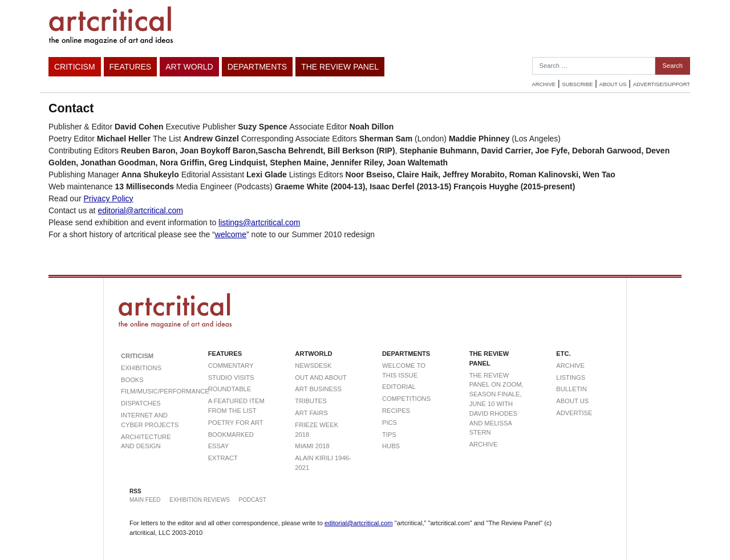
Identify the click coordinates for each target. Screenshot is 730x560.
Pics (390, 423)
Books (132, 380)
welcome (231, 234)
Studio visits (231, 378)
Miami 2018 (312, 446)
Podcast (253, 500)
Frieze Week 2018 (317, 430)
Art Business (318, 389)
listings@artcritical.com (259, 222)
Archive (544, 84)
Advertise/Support (662, 84)
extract (223, 458)
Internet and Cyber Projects (150, 420)
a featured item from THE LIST (236, 406)
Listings (571, 378)
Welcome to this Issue (404, 370)
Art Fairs (311, 413)
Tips (389, 435)
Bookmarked (231, 435)
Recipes (396, 411)
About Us (613, 84)
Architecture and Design (146, 442)
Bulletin (571, 389)
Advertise (574, 413)
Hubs (391, 446)
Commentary (231, 366)
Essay (218, 446)
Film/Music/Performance (150, 391)
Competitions (406, 399)
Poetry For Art (236, 423)
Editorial (399, 387)
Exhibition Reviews (200, 500)
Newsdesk (313, 366)
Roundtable (230, 389)
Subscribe (578, 84)
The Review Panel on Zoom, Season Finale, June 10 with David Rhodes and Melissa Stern (496, 404)
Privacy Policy (108, 198)
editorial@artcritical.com (140, 210)
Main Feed (145, 500)
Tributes (311, 401)
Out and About (321, 378)
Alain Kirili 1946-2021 (323, 463)
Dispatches (141, 403)
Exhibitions (141, 368)
